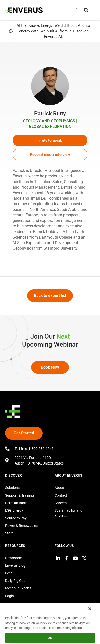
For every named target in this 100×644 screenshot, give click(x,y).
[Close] (90, 609)
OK (50, 638)
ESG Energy (14, 510)
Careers (61, 503)
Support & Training (19, 495)
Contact (61, 495)
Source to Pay (16, 518)
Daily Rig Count (17, 581)
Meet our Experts (18, 588)
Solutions (12, 488)
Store (9, 533)
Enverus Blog (15, 565)
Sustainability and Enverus (68, 513)
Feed (9, 573)
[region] (50, 623)
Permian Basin (16, 503)
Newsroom (14, 558)
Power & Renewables (21, 526)
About (59, 488)
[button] (86, 10)
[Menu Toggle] (77, 10)
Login (9, 596)
